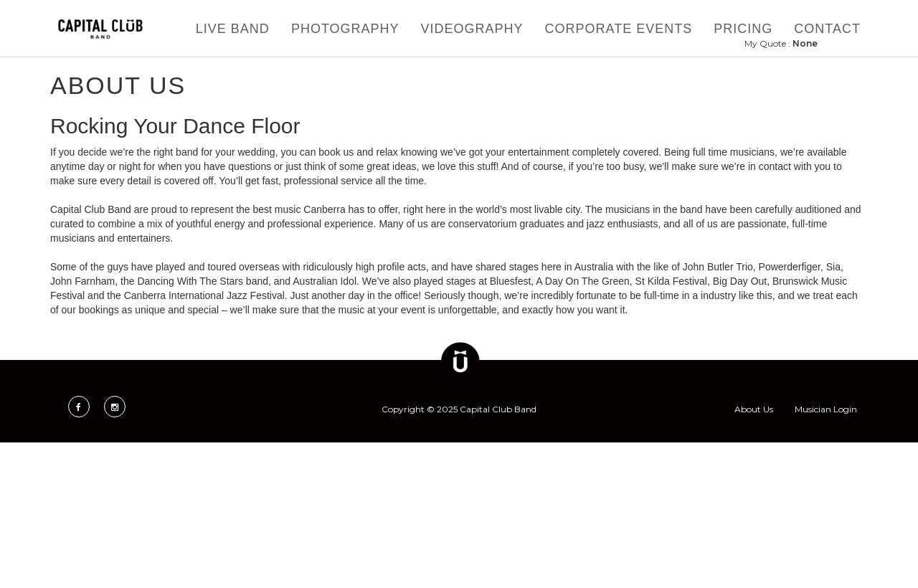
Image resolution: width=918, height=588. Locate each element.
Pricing (743, 29)
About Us (754, 409)
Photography (345, 29)
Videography (472, 29)
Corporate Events (619, 29)
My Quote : (781, 43)
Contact (827, 29)
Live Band (233, 29)
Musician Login (826, 409)
